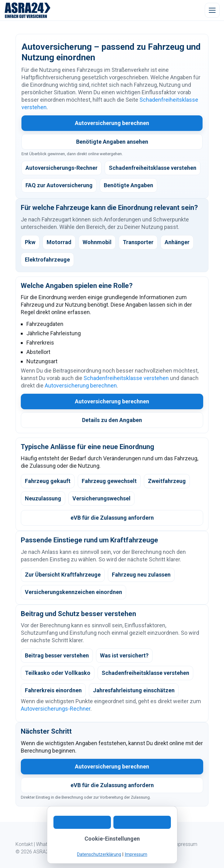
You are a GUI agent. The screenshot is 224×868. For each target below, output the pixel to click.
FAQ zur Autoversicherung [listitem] (59, 185)
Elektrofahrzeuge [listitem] (47, 260)
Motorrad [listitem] (59, 242)
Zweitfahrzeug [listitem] (167, 481)
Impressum (185, 844)
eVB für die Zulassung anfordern (112, 518)
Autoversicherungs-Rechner (56, 709)
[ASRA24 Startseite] (28, 10)
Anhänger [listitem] (177, 242)
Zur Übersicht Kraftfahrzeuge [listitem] (63, 575)
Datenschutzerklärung (99, 854)
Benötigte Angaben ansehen (112, 142)
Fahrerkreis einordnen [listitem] (53, 690)
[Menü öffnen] (212, 10)
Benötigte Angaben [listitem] (128, 185)
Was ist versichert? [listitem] (124, 655)
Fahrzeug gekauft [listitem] (48, 481)
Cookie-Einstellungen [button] (112, 839)
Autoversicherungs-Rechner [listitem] (62, 168)
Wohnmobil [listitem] (97, 242)
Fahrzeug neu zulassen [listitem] (141, 575)
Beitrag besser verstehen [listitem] (57, 655)
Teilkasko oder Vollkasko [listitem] (58, 673)
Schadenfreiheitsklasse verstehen (126, 378)
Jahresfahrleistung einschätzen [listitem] (134, 690)
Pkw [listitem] (30, 242)
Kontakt (24, 844)
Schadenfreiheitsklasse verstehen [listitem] (153, 168)
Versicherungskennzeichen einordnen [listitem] (73, 592)
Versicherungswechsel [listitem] (101, 498)
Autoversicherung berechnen (112, 123)
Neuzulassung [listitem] (43, 498)
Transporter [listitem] (138, 242)
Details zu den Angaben (112, 420)
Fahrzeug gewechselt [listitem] (109, 481)
